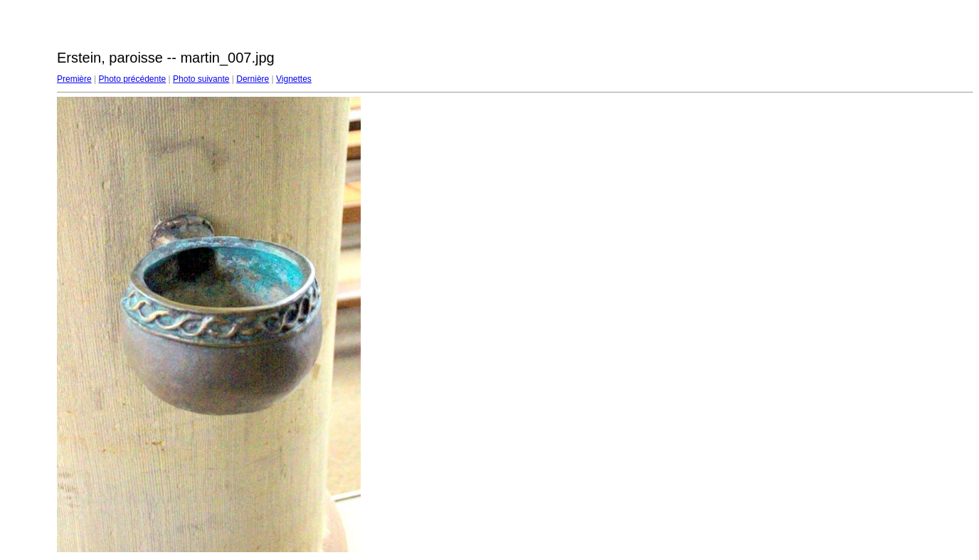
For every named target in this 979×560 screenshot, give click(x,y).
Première (74, 79)
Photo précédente (132, 79)
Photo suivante (201, 79)
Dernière (253, 79)
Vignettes (294, 79)
